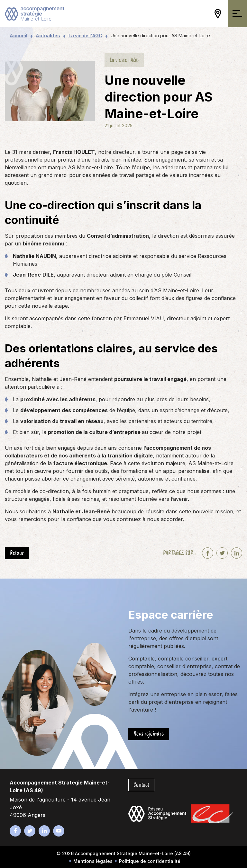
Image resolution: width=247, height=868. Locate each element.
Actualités (48, 35)
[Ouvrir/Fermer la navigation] (237, 14)
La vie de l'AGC (85, 35)
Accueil (18, 35)
